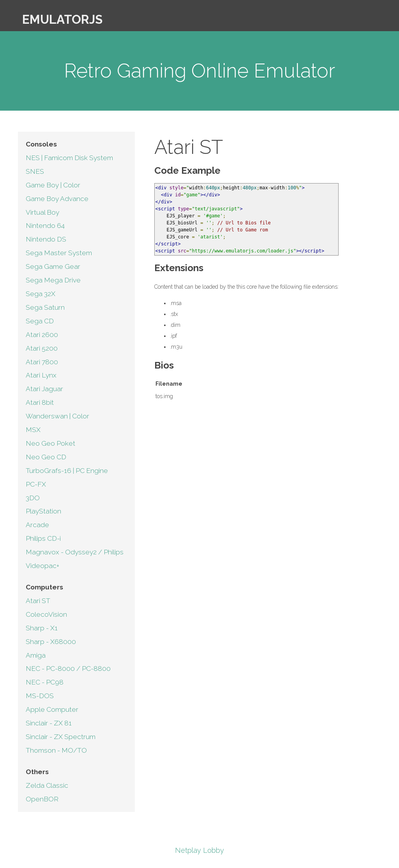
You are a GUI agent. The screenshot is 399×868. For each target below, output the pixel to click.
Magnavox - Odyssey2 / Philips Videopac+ (75, 559)
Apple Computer (52, 709)
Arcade (37, 525)
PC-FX (36, 484)
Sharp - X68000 (51, 642)
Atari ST (38, 601)
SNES (35, 171)
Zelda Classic (47, 785)
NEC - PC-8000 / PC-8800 (68, 669)
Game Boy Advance (57, 199)
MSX (33, 430)
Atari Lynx (41, 375)
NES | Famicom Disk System (69, 158)
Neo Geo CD (46, 457)
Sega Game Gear (53, 266)
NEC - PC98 (45, 682)
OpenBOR (42, 799)
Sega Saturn (45, 307)
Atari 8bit (40, 402)
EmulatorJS (62, 19)
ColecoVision (46, 614)
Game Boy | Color (53, 185)
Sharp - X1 (42, 628)
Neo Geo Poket (50, 443)
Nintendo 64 (45, 226)
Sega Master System (59, 253)
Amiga (36, 655)
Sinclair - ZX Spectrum (61, 737)
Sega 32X (41, 294)
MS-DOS (40, 696)
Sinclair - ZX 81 (49, 723)
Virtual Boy (42, 212)
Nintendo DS (46, 239)
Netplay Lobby (199, 850)
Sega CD (40, 321)
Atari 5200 (42, 348)
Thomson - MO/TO (56, 750)
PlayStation (43, 511)
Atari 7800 (42, 362)
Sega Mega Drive (53, 280)
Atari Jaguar (44, 389)
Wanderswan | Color (57, 416)
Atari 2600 (42, 335)
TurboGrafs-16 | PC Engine (67, 471)
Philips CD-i (43, 538)
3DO (33, 498)
